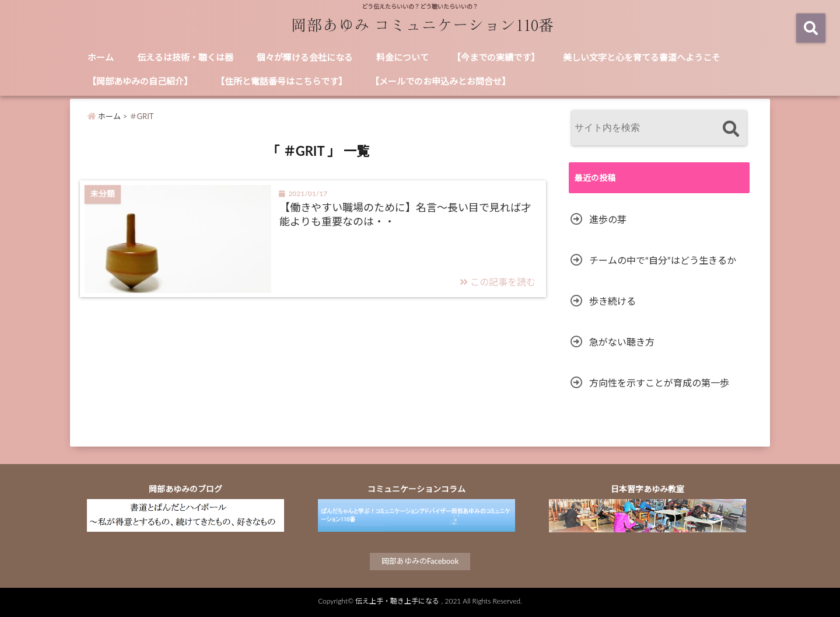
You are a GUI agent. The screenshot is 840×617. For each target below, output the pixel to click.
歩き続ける (612, 301)
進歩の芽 (608, 219)
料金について (402, 57)
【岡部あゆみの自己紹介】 (140, 81)
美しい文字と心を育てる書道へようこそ (642, 57)
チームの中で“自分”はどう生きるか (663, 260)
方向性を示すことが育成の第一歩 (659, 383)
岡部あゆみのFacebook (420, 561)
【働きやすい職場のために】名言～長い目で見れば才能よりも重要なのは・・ (405, 214)
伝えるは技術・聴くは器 (185, 57)
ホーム (101, 57)
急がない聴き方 (622, 342)
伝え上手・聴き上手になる (397, 601)
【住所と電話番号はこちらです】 (281, 81)
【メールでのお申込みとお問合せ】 (440, 81)
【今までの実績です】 (496, 57)
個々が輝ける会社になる (305, 57)
